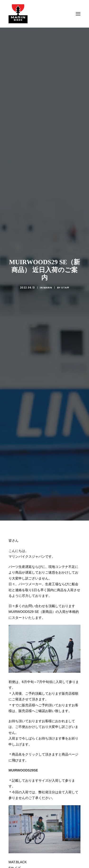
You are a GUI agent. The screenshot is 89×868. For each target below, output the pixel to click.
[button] (78, 14)
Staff (65, 228)
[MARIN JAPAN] (44, 14)
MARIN (48, 228)
